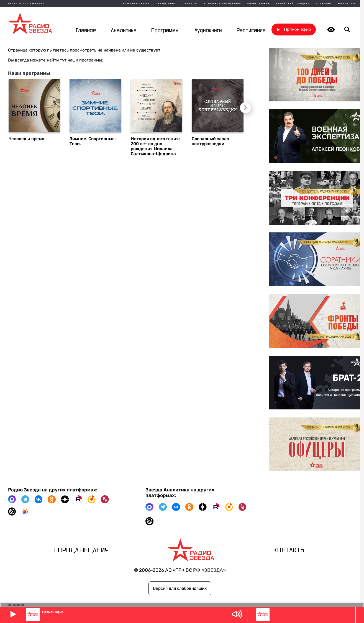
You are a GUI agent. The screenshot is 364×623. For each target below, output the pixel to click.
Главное (86, 31)
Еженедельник (259, 4)
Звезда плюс (166, 4)
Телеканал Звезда (136, 4)
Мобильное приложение (222, 4)
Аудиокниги (208, 31)
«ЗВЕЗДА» (214, 570)
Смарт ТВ (190, 4)
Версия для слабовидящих (180, 588)
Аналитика (124, 31)
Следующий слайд (245, 108)
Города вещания (81, 551)
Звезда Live (347, 4)
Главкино (324, 4)
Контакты (289, 551)
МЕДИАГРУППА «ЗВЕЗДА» (26, 4)
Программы (165, 31)
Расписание (251, 31)
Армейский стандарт (293, 4)
